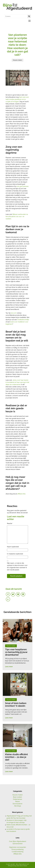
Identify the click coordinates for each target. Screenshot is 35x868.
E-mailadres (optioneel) (15, 554)
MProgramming (12, 866)
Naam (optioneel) (13, 547)
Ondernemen (17, 799)
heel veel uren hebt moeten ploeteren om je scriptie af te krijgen (17, 99)
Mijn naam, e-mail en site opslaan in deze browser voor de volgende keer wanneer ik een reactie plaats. (17, 566)
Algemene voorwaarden (18, 847)
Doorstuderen (17, 804)
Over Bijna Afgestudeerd (18, 841)
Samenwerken (18, 844)
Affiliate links (17, 854)
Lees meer (9, 667)
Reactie (10, 523)
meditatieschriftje (23, 320)
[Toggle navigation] (29, 21)
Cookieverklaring (18, 852)
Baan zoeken (17, 797)
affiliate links (21, 494)
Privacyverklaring (18, 849)
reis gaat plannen (23, 186)
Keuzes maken (18, 795)
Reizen (18, 801)
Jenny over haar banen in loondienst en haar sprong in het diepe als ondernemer (17, 382)
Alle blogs (18, 806)
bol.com (14, 313)
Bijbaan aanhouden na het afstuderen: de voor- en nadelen (17, 217)
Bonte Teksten (23, 866)
